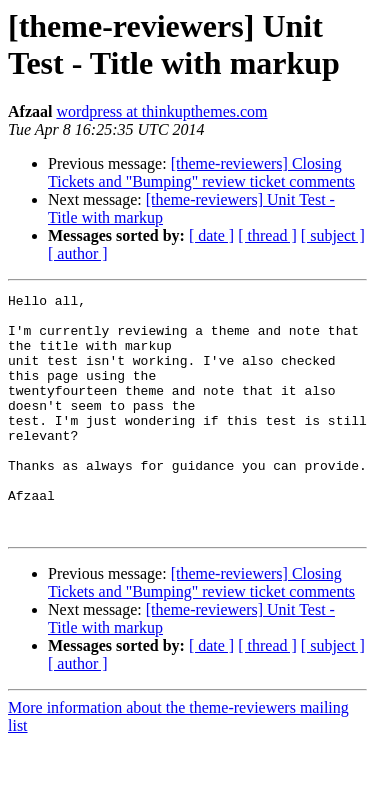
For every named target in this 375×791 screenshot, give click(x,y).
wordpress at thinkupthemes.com (161, 111)
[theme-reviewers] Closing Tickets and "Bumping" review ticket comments (201, 172)
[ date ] (211, 235)
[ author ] (78, 253)
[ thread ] (267, 235)
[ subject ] (333, 235)
